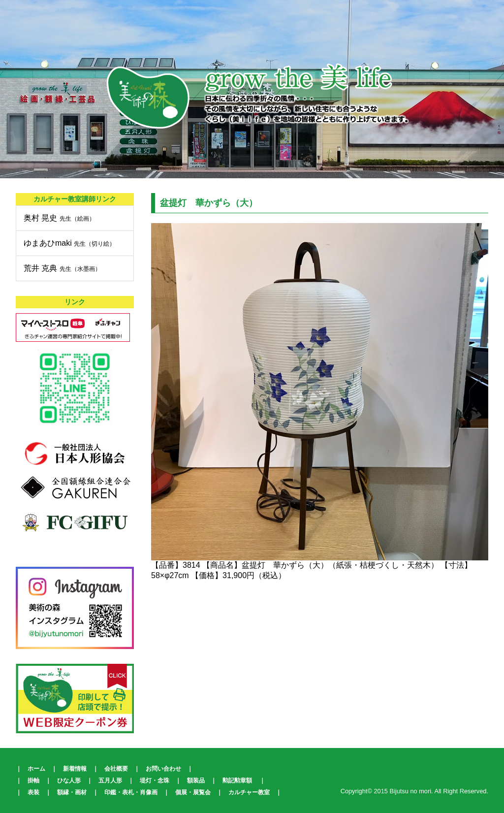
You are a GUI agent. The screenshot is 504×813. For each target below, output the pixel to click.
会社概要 (116, 769)
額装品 (196, 780)
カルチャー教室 (249, 792)
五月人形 (110, 780)
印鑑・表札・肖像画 (131, 792)
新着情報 (75, 769)
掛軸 (33, 780)
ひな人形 (69, 780)
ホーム (36, 769)
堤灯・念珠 (155, 780)
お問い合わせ (163, 769)
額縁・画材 (72, 792)
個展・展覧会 (193, 792)
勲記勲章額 (237, 780)
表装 (33, 792)
